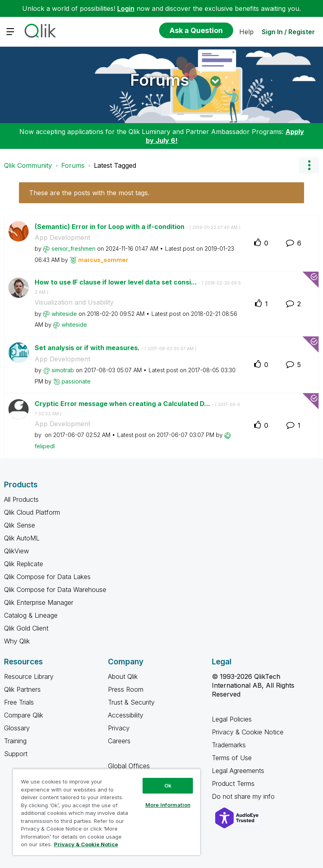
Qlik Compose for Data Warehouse (55, 590)
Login (126, 8)
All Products (21, 499)
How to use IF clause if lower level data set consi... (138, 287)
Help (246, 32)
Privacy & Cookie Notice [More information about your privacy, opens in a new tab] (86, 844)
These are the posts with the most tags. (89, 193)
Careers (119, 741)
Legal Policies (232, 719)
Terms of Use (232, 758)
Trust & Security (131, 702)
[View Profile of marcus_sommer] (103, 260)
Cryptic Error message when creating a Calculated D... (137, 408)
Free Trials (19, 702)
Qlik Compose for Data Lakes (47, 577)
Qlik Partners (22, 689)
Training (15, 741)
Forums (160, 80)
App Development (62, 237)
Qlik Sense (20, 525)
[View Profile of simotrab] (63, 370)
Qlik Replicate (24, 564)
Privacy (119, 728)
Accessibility (126, 715)
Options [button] (309, 165)
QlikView (17, 551)
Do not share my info (244, 796)
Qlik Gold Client (26, 628)
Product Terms (233, 783)
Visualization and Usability (74, 302)
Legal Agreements (238, 771)
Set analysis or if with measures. (116, 348)
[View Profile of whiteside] (64, 314)
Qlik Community (28, 165)
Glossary (17, 728)
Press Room (126, 689)
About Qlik (123, 676)
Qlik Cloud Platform (32, 512)
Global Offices (129, 766)
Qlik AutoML (22, 538)
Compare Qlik (24, 715)
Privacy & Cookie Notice (248, 732)
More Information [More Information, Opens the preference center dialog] (168, 805)
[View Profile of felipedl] (45, 446)
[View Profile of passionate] (76, 381)
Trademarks (229, 745)
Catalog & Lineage (31, 615)
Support (16, 754)
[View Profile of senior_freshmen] (74, 248)
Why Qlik (17, 641)
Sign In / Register (288, 32)
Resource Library (29, 676)
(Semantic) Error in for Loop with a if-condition (138, 227)
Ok (168, 786)
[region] (107, 812)
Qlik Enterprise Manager (39, 602)
